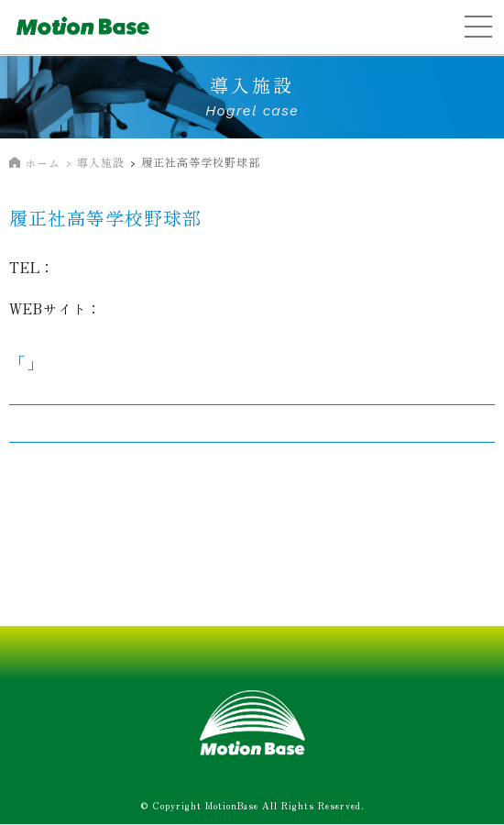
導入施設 (101, 162)
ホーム (43, 163)
